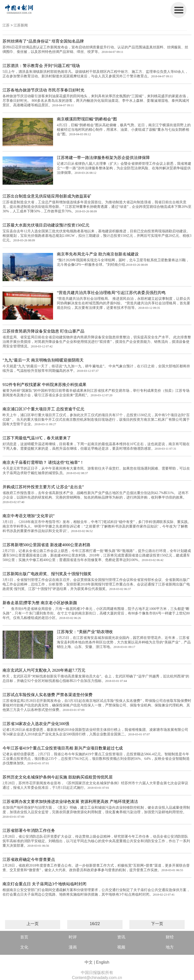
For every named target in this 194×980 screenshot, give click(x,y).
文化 (24, 947)
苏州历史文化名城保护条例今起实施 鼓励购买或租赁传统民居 (58, 777)
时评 (73, 937)
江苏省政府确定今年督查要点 (29, 859)
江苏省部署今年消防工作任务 (29, 830)
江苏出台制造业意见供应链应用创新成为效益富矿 (47, 196)
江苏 (6, 25)
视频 (121, 947)
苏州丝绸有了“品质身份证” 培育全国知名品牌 (43, 41)
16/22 (95, 924)
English (103, 962)
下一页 (157, 924)
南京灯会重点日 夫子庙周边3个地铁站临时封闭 (44, 884)
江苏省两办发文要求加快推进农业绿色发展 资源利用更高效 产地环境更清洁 (70, 802)
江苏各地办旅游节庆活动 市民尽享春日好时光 (43, 90)
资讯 (121, 937)
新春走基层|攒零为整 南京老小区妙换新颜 (40, 603)
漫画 (73, 947)
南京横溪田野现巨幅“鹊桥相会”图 (87, 119)
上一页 (33, 924)
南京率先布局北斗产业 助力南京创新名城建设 (98, 254)
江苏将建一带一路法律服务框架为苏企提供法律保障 (103, 158)
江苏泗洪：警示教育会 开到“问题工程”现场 (41, 66)
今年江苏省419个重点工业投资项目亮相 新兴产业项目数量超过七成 (63, 748)
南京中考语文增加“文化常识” (29, 516)
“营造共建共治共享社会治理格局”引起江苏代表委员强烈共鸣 (111, 293)
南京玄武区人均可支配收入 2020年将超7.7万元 (44, 670)
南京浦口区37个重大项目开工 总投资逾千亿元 (43, 409)
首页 (24, 937)
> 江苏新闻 (19, 25)
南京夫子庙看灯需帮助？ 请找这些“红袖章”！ (43, 462)
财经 (170, 937)
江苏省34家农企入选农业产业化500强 (36, 724)
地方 (170, 947)
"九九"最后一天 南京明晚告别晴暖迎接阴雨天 (43, 360)
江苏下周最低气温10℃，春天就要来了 (37, 438)
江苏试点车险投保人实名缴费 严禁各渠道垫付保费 (47, 695)
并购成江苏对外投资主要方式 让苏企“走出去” (43, 487)
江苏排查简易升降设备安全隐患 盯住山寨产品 (43, 331)
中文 (89, 962)
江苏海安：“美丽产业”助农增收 (85, 632)
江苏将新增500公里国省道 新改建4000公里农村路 (46, 545)
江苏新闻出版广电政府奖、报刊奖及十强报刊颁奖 (47, 574)
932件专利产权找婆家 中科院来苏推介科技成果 (44, 385)
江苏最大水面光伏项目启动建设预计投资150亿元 (46, 225)
